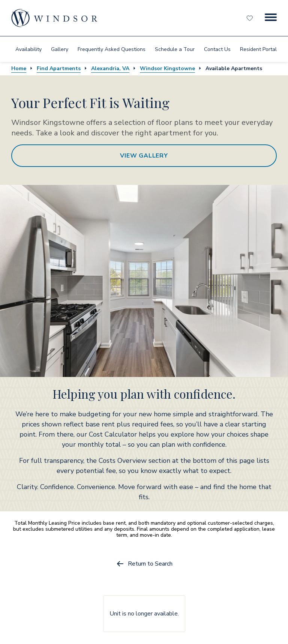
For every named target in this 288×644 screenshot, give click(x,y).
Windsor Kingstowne (167, 68)
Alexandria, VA (110, 68)
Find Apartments (59, 68)
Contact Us (217, 49)
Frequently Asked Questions (112, 49)
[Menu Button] (271, 18)
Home (19, 68)
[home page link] (54, 18)
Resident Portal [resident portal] (258, 49)
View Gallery (144, 156)
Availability (28, 49)
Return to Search (144, 564)
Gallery (60, 49)
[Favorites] (250, 18)
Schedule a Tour (175, 49)
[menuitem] (28, 49)
